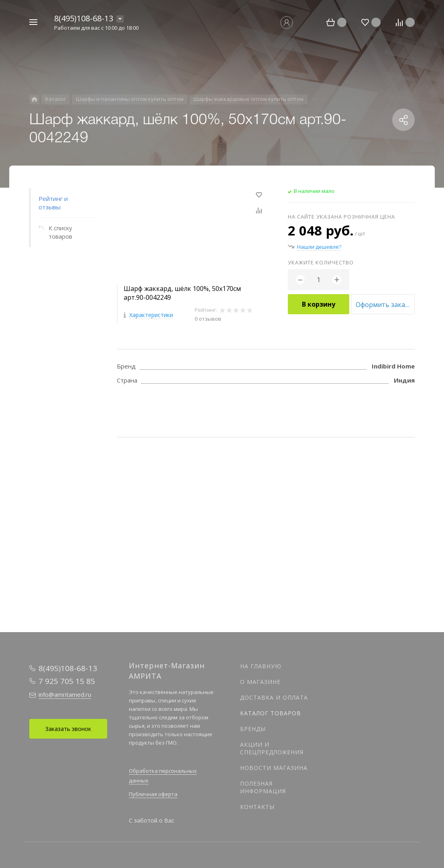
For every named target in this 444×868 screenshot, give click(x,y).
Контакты (257, 807)
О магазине (260, 682)
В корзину (319, 304)
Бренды (253, 729)
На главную (261, 666)
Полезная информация (263, 787)
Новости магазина (274, 768)
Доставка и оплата (274, 697)
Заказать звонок (68, 729)
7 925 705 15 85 (67, 681)
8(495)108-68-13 (84, 18)
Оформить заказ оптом (385, 305)
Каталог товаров (271, 713)
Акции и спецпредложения (272, 748)
